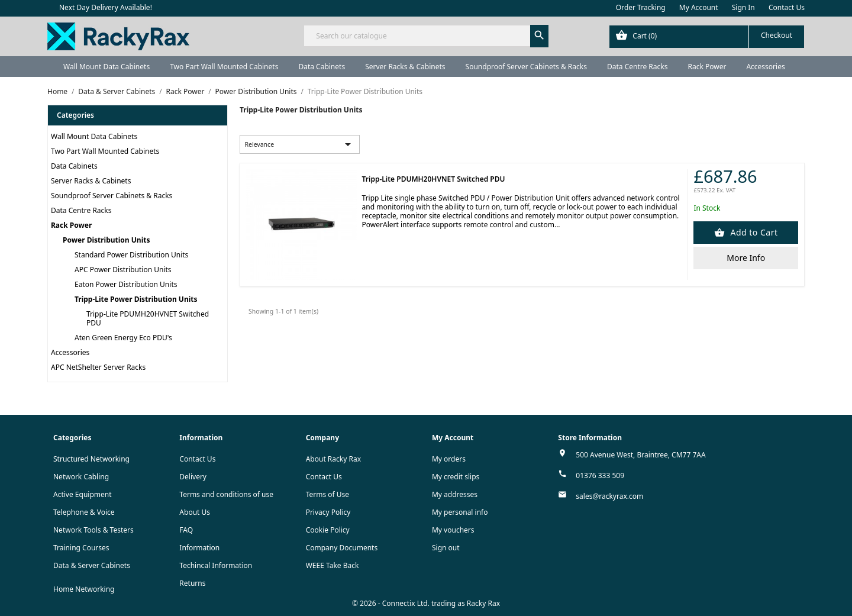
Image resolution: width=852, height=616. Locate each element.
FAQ (186, 530)
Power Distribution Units (106, 240)
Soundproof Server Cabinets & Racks (526, 67)
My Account (699, 7)
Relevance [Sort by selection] (300, 144)
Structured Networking (91, 459)
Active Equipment (83, 494)
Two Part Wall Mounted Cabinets (224, 67)
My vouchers (453, 530)
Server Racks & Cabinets (405, 67)
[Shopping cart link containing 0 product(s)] (707, 37)
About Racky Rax (333, 459)
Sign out (446, 548)
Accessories (765, 67)
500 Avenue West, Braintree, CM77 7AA (640, 455)
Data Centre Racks (638, 67)
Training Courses (81, 548)
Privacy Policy (328, 512)
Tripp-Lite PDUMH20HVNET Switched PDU (148, 318)
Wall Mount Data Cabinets (106, 67)
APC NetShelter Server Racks (98, 367)
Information (199, 548)
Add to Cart (753, 232)
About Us (195, 512)
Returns (192, 583)
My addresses (455, 494)
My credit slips (456, 477)
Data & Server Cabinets (92, 565)
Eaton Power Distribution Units (126, 284)
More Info (746, 258)
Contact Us (787, 7)
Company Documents (342, 548)
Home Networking (84, 589)
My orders (449, 459)
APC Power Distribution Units (123, 270)
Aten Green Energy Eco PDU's (123, 338)
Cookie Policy (328, 530)
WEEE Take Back (333, 565)
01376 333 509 (600, 475)
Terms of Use (327, 494)
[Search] (426, 36)
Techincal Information (216, 565)
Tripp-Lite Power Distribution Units (136, 299)
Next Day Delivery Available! (106, 7)
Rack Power (707, 67)
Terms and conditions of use (226, 494)
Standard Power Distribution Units (131, 255)
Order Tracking (641, 7)
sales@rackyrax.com (609, 496)
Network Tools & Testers (93, 530)
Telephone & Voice (84, 512)
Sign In (743, 7)
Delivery (193, 477)
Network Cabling (81, 477)
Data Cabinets (322, 67)
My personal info (460, 512)
